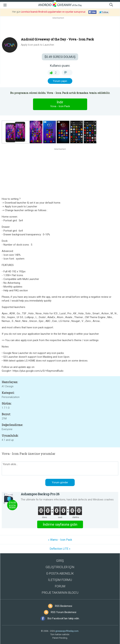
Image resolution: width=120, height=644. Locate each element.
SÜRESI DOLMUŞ (60, 57)
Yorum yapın (60, 81)
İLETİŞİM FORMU (60, 580)
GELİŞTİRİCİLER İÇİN (60, 567)
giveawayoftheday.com (67, 631)
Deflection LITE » (60, 549)
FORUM (60, 586)
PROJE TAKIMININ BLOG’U (60, 593)
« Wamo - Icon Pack (60, 540)
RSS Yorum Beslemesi (64, 612)
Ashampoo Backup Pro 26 (40, 494)
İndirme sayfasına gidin (60, 524)
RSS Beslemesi (64, 606)
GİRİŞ (60, 561)
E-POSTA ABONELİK (60, 573)
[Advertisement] (60, 28)
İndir (60, 104)
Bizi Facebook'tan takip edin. (64, 618)
